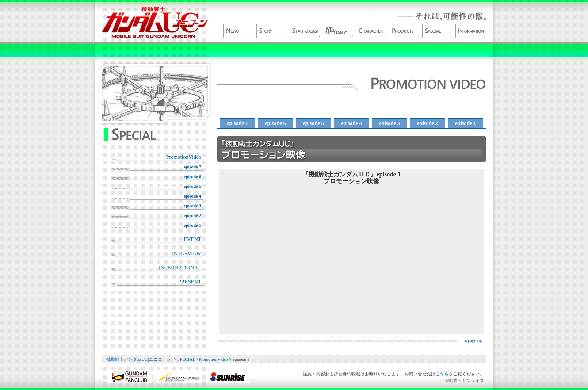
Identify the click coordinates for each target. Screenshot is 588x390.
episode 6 (193, 177)
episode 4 (193, 196)
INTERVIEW (187, 253)
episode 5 (193, 186)
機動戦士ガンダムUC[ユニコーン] (155, 22)
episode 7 (193, 167)
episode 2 (193, 216)
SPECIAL (438, 31)
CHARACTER (371, 31)
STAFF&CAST (305, 31)
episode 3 (193, 206)
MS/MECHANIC (338, 31)
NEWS (239, 31)
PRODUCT (405, 31)
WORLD (272, 31)
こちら (442, 374)
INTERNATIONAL (180, 268)
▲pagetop (473, 341)
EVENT (193, 239)
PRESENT (190, 282)
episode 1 (193, 225)
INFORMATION (471, 31)
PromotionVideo (184, 157)
